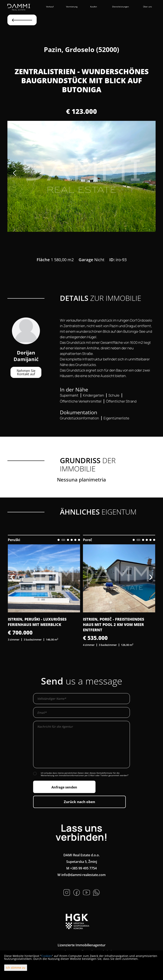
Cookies (47, 956)
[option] (81, 176)
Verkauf (50, 7)
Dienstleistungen (121, 7)
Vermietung (72, 7)
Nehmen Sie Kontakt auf (26, 372)
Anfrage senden (64, 787)
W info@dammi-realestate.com (81, 875)
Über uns (147, 7)
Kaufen (94, 7)
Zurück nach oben (79, 802)
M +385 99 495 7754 (81, 868)
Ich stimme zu (16, 968)
